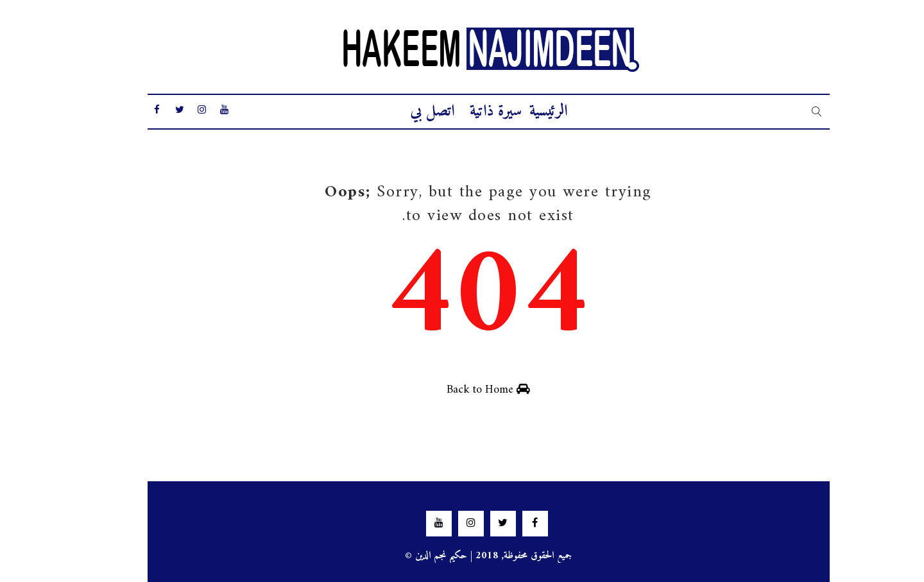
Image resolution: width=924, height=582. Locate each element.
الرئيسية (522, 112)
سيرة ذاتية (469, 112)
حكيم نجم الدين (415, 556)
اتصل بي (406, 112)
